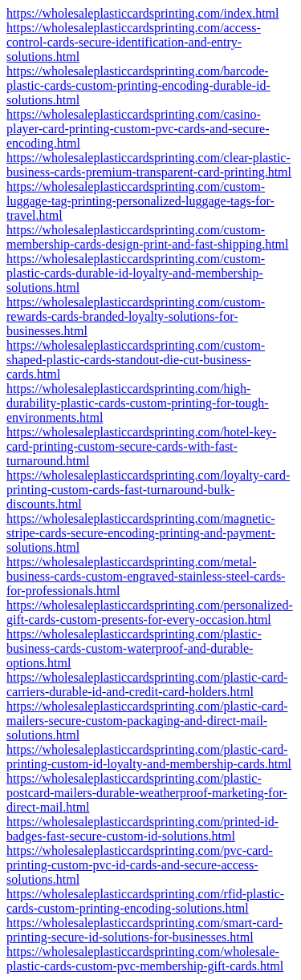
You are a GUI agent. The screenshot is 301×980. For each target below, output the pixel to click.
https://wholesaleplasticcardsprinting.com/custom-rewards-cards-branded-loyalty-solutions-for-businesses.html (136, 316)
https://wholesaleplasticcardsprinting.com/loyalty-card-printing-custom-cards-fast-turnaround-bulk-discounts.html (148, 490)
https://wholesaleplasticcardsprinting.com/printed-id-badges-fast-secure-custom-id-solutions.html (142, 829)
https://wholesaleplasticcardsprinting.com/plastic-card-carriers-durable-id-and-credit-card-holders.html (147, 684)
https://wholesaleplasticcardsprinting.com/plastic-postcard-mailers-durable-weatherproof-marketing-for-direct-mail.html (147, 793)
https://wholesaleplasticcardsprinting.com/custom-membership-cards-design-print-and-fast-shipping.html (147, 237)
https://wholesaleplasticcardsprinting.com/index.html (143, 13)
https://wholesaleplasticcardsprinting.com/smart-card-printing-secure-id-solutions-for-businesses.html (144, 930)
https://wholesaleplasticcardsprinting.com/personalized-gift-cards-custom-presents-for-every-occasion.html (150, 612)
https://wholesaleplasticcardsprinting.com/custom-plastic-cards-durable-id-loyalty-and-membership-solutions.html (136, 273)
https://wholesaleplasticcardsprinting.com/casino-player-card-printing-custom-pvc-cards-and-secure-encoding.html (138, 129)
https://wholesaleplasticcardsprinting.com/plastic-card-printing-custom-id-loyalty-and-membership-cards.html (149, 757)
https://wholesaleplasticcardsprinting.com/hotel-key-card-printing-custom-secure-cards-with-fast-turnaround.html (141, 446)
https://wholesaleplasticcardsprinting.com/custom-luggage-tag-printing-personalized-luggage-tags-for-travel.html (140, 201)
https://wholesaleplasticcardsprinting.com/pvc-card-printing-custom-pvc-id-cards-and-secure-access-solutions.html (140, 865)
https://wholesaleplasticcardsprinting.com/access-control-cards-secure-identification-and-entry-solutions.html (134, 42)
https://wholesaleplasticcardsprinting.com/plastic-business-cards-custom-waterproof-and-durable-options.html (134, 648)
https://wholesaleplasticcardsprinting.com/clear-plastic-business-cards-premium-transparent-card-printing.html (149, 165)
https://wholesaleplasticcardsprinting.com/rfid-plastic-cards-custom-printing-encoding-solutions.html (145, 901)
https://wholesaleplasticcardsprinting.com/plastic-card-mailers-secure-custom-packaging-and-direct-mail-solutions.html (147, 721)
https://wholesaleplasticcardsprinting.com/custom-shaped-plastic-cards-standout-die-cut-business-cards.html (136, 360)
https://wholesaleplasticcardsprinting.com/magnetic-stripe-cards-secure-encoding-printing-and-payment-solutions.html (141, 533)
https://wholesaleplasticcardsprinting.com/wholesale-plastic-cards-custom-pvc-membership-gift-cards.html (145, 959)
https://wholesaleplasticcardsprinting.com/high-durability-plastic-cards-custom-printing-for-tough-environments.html (138, 403)
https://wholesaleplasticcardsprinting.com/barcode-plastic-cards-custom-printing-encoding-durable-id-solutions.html (138, 85)
